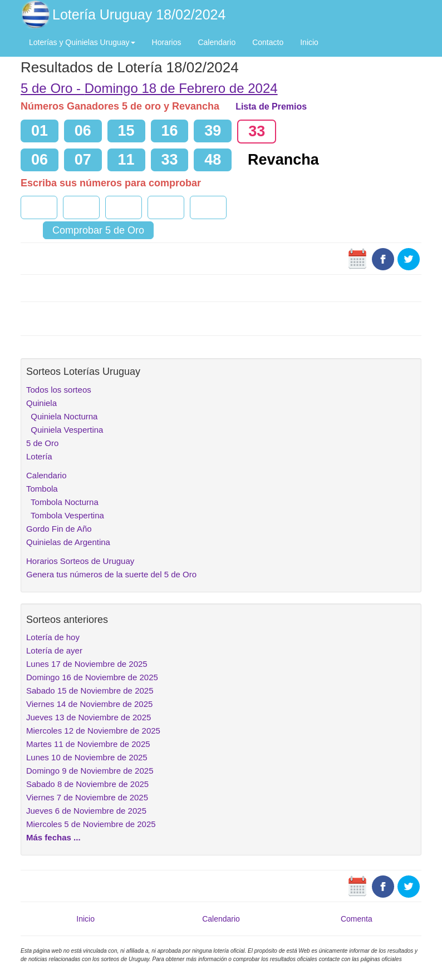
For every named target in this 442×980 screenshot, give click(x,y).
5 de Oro (42, 443)
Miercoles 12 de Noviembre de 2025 (93, 731)
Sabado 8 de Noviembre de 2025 (87, 784)
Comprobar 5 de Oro (98, 230)
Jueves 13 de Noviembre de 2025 (89, 717)
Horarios (167, 42)
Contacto (268, 42)
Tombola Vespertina (65, 515)
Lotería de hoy (53, 637)
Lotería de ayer (54, 650)
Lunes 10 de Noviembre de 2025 (87, 757)
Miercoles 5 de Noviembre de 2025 (91, 824)
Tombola (42, 489)
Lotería (39, 456)
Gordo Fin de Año (59, 529)
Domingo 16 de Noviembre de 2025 (92, 677)
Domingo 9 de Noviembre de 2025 (90, 771)
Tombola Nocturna (62, 502)
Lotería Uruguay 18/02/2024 (139, 14)
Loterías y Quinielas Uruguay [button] (82, 42)
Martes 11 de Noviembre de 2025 (88, 744)
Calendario (217, 42)
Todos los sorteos (59, 390)
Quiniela (41, 403)
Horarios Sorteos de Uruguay (80, 561)
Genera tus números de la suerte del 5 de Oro (111, 574)
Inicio (309, 42)
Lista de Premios (271, 107)
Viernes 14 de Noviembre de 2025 (89, 704)
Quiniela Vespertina (65, 430)
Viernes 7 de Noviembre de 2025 (87, 797)
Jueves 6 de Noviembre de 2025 (86, 811)
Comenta (357, 919)
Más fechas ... (53, 837)
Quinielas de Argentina (68, 542)
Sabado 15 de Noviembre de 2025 (90, 691)
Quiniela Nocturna (62, 416)
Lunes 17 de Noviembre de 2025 (87, 664)
